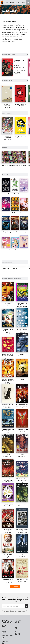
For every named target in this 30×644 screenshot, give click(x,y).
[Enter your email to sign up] (13, 606)
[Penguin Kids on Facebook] (16, 622)
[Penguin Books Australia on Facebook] (3, 622)
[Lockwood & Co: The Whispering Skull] (8, 568)
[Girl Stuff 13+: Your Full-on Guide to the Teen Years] (8, 344)
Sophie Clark (17, 62)
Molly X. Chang (7, 139)
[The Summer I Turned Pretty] (7, 94)
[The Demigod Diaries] (22, 418)
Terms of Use (17, 611)
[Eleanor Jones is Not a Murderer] (21, 94)
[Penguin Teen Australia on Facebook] (3, 632)
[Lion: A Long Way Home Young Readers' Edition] (8, 543)
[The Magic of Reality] (22, 568)
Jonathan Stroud (8, 583)
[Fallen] (22, 543)
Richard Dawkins (22, 581)
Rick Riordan (8, 334)
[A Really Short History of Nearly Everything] (22, 469)
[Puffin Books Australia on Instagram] (16, 628)
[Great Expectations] (8, 493)
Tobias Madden (21, 138)
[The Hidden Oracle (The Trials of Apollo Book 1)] (8, 318)
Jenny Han (7, 107)
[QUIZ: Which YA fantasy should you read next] (14, 157)
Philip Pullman (21, 533)
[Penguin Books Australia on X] (8, 622)
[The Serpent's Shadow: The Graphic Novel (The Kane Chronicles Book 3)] (8, 468)
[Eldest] (22, 443)
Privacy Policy (25, 611)
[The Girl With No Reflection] (14, 268)
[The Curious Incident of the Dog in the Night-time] (8, 393)
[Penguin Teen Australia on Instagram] (5, 632)
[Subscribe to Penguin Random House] (26, 606)
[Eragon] (22, 343)
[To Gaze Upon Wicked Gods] (7, 126)
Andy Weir (8, 305)
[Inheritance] (22, 493)
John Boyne (22, 332)
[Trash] (22, 368)
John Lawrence (23, 533)
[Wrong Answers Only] (21, 126)
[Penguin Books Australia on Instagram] (5, 622)
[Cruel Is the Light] (20, 60)
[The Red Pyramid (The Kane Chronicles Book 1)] (22, 393)
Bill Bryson (22, 482)
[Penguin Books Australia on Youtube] (11, 622)
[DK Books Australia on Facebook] (16, 634)
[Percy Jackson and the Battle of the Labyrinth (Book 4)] (22, 292)
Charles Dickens (8, 506)
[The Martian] (8, 292)
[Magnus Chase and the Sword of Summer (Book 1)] (8, 368)
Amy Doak (21, 107)
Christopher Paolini (22, 356)
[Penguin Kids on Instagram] (19, 622)
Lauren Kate (22, 556)
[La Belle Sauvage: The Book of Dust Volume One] (8, 418)
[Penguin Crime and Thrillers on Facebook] (3, 638)
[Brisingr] (8, 443)
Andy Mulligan (22, 381)
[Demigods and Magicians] (8, 518)
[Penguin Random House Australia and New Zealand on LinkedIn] (3, 626)
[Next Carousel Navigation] (27, 55)
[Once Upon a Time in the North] (22, 518)
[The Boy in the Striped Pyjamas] (22, 318)
